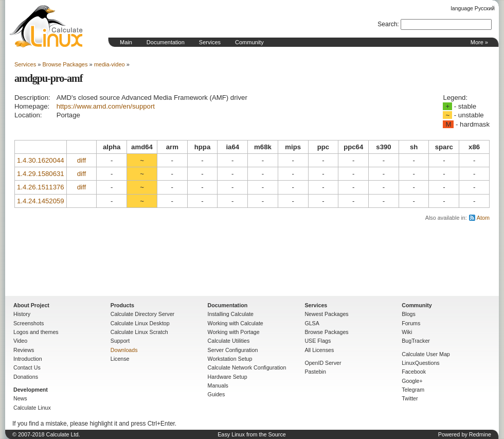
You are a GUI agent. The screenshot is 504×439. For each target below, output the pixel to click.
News (20, 398)
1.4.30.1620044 (41, 160)
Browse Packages (65, 64)
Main (126, 42)
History (22, 314)
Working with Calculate (236, 323)
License (120, 359)
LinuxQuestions (420, 363)
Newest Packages (326, 314)
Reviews (24, 350)
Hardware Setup (228, 377)
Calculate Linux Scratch (139, 332)
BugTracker (416, 341)
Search (387, 24)
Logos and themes (36, 332)
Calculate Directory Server (142, 314)
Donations (26, 377)
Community (249, 42)
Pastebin (315, 372)
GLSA (312, 323)
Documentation (166, 42)
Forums (411, 323)
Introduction (28, 359)
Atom (483, 218)
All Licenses (319, 350)
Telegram (413, 390)
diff (82, 160)
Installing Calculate (231, 314)
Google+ (412, 381)
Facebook (414, 372)
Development (31, 390)
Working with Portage (234, 332)
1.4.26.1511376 (41, 187)
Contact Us (27, 367)
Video (20, 341)
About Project (31, 305)
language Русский (473, 8)
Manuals (218, 385)
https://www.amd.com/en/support (106, 106)
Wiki (407, 332)
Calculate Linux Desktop (140, 323)
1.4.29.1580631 (41, 174)
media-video (110, 64)
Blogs (409, 314)
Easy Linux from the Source (252, 434)
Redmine (480, 434)
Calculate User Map (426, 354)
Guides (217, 394)
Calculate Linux (32, 408)
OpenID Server (323, 363)
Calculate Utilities (229, 341)
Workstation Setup (230, 359)
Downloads (124, 350)
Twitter (410, 398)
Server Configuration (233, 350)
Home (46, 26)
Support (120, 341)
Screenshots (29, 323)
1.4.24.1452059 (41, 201)
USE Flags (318, 341)
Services (210, 42)
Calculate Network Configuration (247, 367)
